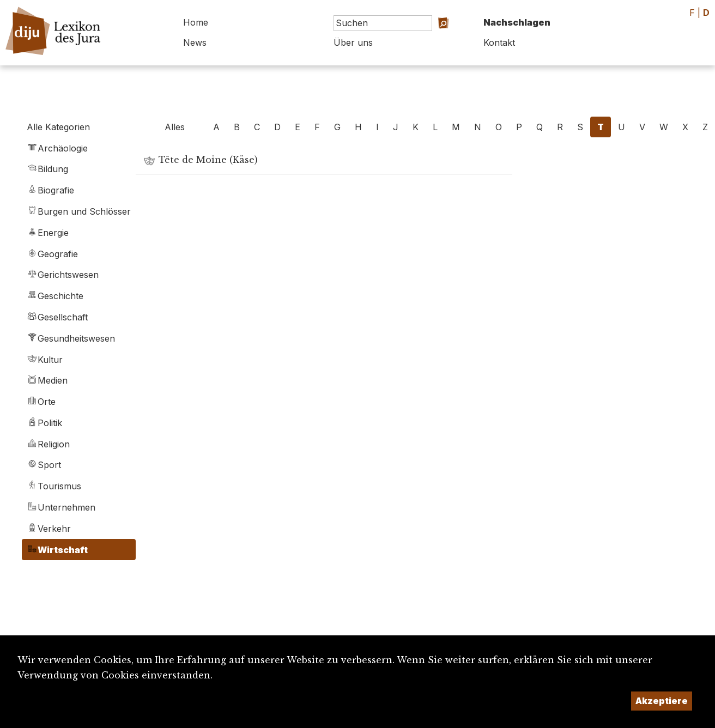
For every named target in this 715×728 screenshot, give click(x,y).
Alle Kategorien (58, 127)
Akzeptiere (662, 701)
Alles (175, 127)
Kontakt (499, 43)
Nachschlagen (517, 22)
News (195, 43)
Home (196, 22)
